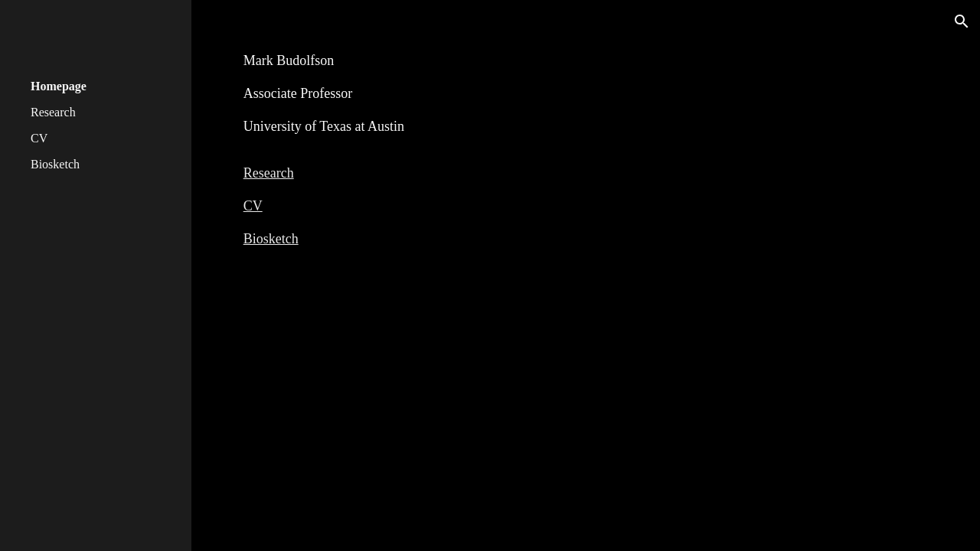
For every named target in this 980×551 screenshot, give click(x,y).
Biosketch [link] (55, 164)
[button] (962, 21)
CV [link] (39, 138)
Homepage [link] (59, 86)
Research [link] (53, 112)
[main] (586, 144)
